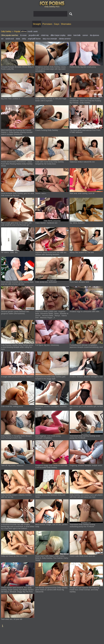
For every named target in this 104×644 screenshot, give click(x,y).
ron (2, 39)
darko (69, 35)
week (35, 31)
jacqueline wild (34, 35)
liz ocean (23, 35)
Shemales (66, 24)
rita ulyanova (94, 35)
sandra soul (10, 39)
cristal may (45, 35)
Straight (37, 24)
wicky (24, 39)
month (30, 31)
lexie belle (77, 35)
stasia (18, 39)
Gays (57, 24)
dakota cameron (65, 39)
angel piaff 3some (34, 39)
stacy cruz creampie (50, 39)
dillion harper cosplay (58, 35)
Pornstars (47, 24)
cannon (85, 35)
